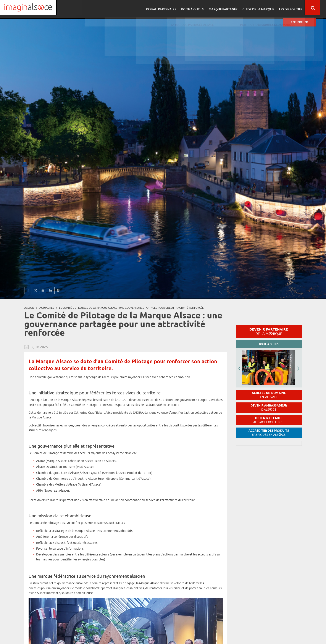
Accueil (29, 308)
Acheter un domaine (269, 395)
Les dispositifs (294, 8)
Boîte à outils (198, 8)
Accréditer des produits (269, 433)
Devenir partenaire (269, 331)
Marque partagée (228, 8)
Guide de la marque (262, 8)
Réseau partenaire (167, 8)
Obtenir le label (269, 420)
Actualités (47, 308)
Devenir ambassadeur (269, 408)
